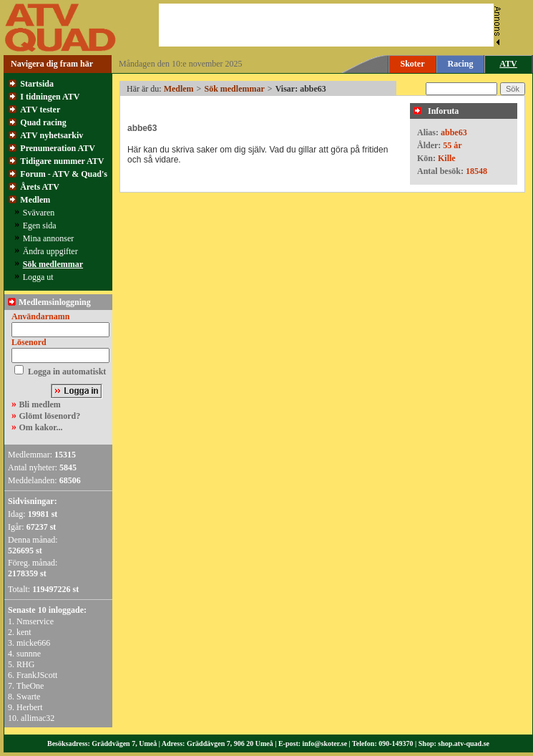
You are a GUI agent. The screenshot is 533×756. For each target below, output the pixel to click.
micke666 (33, 643)
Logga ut (38, 277)
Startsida (37, 84)
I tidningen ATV (50, 97)
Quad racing (43, 122)
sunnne (29, 654)
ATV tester (40, 110)
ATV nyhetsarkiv (52, 135)
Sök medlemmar (53, 264)
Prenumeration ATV (58, 148)
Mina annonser (49, 238)
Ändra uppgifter (50, 251)
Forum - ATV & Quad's (64, 174)
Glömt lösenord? (50, 416)
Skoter (413, 64)
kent (24, 632)
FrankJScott (37, 675)
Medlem (35, 200)
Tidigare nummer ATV (62, 161)
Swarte (28, 697)
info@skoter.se (325, 743)
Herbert (30, 707)
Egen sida (40, 226)
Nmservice (35, 621)
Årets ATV (40, 187)
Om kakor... (41, 427)
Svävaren (39, 213)
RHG (25, 664)
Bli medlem (40, 404)
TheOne (30, 686)
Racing (461, 64)
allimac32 (38, 718)
